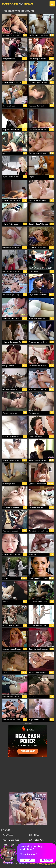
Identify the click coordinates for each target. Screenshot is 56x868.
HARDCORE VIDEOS (18, 4)
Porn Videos (8, 835)
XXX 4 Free (34, 835)
